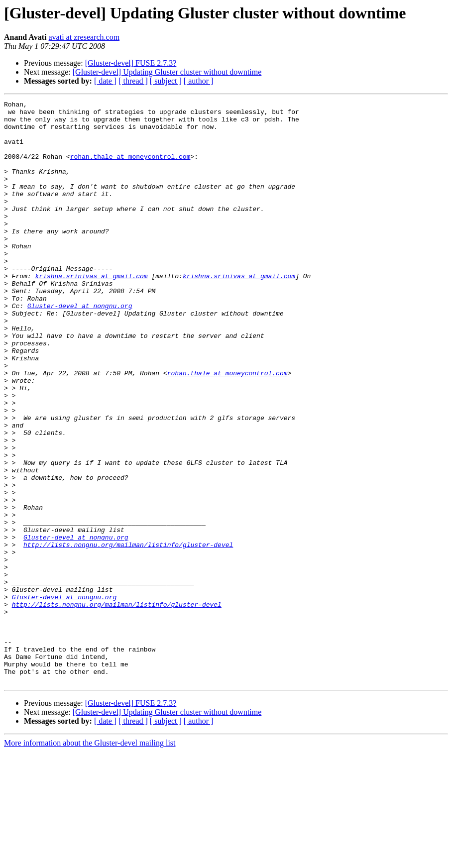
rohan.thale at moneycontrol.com (130, 168)
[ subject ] (166, 81)
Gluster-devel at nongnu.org (80, 347)
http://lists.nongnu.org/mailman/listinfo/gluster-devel (128, 634)
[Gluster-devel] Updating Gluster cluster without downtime (167, 72)
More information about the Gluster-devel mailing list (90, 859)
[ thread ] (133, 81)
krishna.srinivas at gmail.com (91, 312)
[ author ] (199, 81)
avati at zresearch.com (84, 37)
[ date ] (105, 81)
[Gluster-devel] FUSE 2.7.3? (131, 63)
